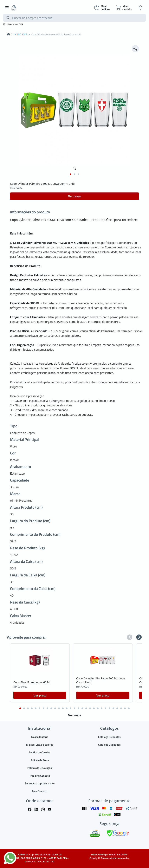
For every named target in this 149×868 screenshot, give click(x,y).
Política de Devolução (40, 768)
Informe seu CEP (13, 24)
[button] (71, 174)
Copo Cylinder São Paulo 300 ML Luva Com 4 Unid (100, 680)
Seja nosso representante (40, 783)
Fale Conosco (40, 791)
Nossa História (40, 737)
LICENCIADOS (20, 34)
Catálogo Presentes (109, 737)
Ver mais (74, 715)
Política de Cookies (40, 752)
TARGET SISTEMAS (118, 855)
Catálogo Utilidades (109, 745)
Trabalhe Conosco (40, 776)
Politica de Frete (40, 760)
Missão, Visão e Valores (40, 745)
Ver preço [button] (74, 196)
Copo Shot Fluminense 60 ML (32, 682)
